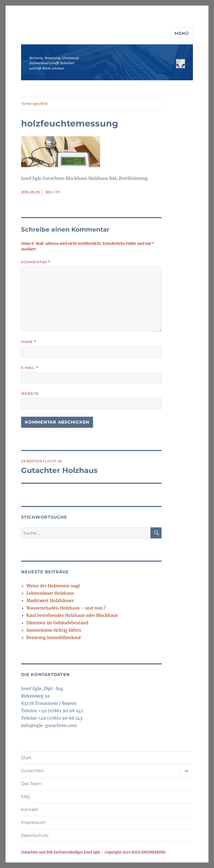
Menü (182, 33)
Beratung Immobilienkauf (53, 637)
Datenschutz (35, 835)
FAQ (25, 797)
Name (29, 342)
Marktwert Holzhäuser (50, 600)
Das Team (31, 784)
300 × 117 (53, 192)
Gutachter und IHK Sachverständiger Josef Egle (61, 852)
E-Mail (30, 368)
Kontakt (30, 810)
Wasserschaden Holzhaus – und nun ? (66, 608)
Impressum (33, 822)
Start (26, 758)
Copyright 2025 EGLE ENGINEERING (135, 852)
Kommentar (36, 262)
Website (30, 393)
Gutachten (33, 771)
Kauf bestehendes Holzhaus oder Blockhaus (72, 615)
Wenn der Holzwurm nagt (53, 586)
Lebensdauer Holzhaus (50, 593)
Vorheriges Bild (34, 104)
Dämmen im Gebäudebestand (57, 623)
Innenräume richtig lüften (54, 630)
